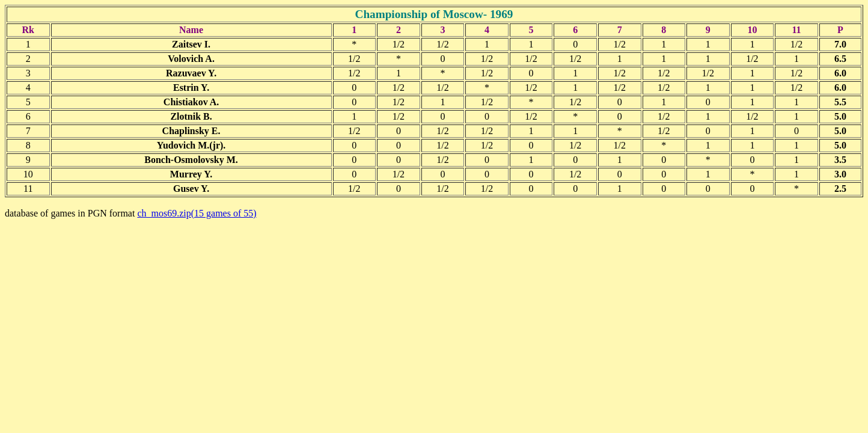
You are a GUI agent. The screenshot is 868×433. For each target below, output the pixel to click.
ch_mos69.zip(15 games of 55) (197, 213)
